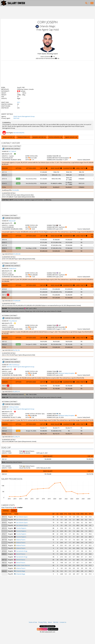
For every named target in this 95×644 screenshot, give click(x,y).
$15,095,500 (17, 254)
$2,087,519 (16, 391)
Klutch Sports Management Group (24, 116)
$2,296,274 (16, 437)
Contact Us (63, 622)
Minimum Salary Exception (67, 373)
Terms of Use (33, 622)
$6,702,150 (16, 350)
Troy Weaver (13, 321)
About (50, 622)
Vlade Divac (13, 268)
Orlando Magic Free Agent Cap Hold (48, 28)
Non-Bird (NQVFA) (19, 133)
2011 (19, 102)
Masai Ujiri (12, 221)
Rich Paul (16, 118)
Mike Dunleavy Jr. (14, 365)
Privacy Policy (43, 622)
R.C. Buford (12, 151)
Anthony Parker (14, 407)
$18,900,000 (17, 301)
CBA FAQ (56, 622)
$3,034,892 (16, 190)
